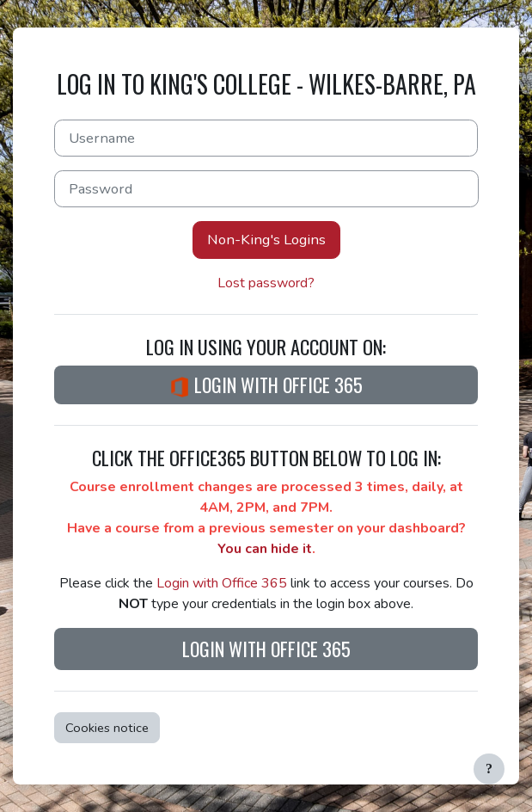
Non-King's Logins (266, 240)
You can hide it (265, 549)
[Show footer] (489, 769)
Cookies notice (107, 728)
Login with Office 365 (266, 384)
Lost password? (266, 283)
